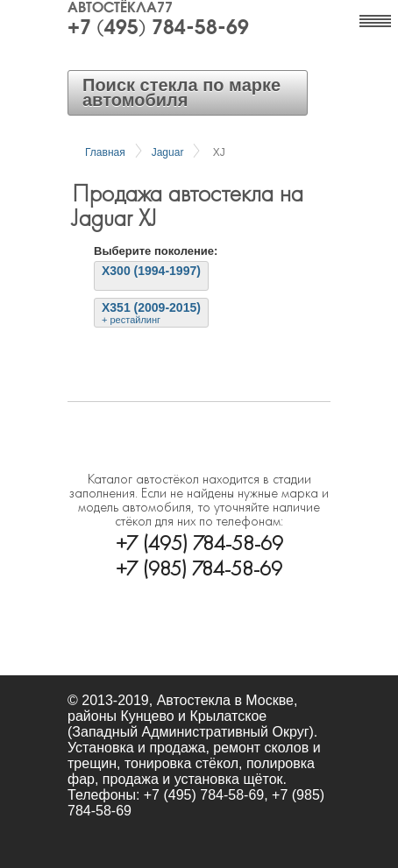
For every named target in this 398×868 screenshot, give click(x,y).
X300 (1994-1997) (151, 271)
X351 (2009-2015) (151, 313)
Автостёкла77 (120, 9)
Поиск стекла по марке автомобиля (181, 92)
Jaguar (168, 152)
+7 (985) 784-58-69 (199, 567)
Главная (105, 152)
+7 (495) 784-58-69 (158, 29)
